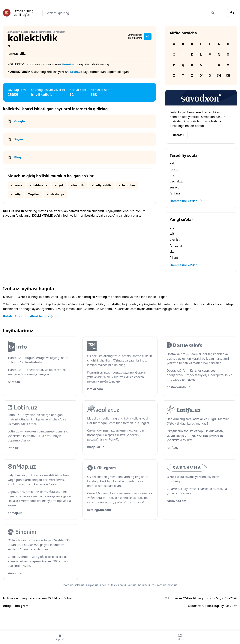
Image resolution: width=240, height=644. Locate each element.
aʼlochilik (78, 185)
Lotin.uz (76, 72)
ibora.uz (68, 585)
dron (173, 227)
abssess (16, 185)
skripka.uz (92, 585)
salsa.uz (79, 585)
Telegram (22, 606)
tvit (172, 233)
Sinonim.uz (70, 64)
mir (172, 175)
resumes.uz (159, 585)
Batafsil (179, 135)
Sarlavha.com (127, 309)
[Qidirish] (213, 13)
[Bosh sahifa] (18, 13)
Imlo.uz (94, 309)
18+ (234, 606)
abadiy (16, 194)
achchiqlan (127, 185)
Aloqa (7, 606)
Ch (228, 75)
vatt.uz (132, 585)
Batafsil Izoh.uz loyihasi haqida (28, 316)
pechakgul (177, 181)
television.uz (119, 585)
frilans (174, 258)
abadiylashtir (102, 185)
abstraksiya (55, 194)
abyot (59, 185)
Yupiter (34, 194)
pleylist (175, 240)
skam (173, 252)
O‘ (201, 75)
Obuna (193, 606)
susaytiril (176, 187)
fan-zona (176, 246)
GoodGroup (211, 606)
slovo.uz (105, 585)
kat (172, 163)
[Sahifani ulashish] (148, 36)
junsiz (174, 169)
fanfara (175, 193)
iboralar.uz (144, 585)
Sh (219, 75)
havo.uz (172, 585)
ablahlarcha (38, 185)
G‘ (210, 75)
